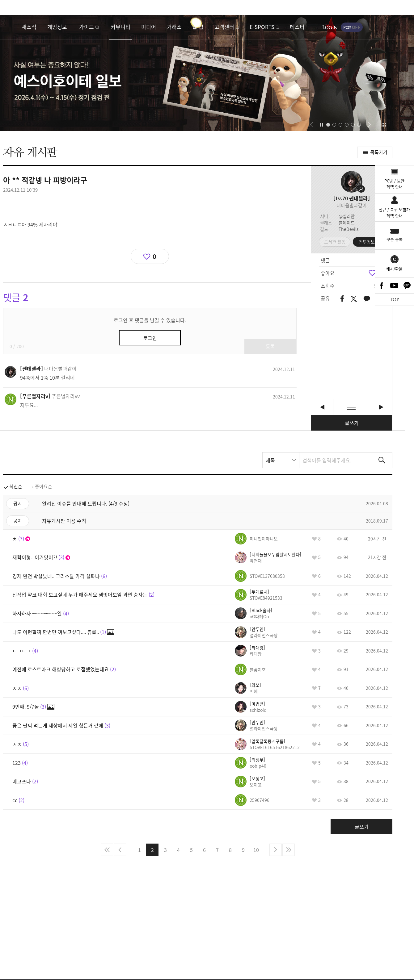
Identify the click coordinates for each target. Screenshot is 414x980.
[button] (311, 125)
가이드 (87, 27)
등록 (270, 346)
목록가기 (379, 152)
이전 (120, 850)
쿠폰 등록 (395, 239)
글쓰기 (352, 423)
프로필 (352, 182)
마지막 (289, 850)
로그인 (330, 27)
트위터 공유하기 (354, 299)
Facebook (382, 286)
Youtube (395, 286)
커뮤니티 (120, 27)
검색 (382, 460)
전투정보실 (369, 242)
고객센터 (224, 27)
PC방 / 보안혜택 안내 (394, 184)
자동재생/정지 (322, 125)
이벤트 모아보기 (384, 125)
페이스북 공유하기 (342, 299)
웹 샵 (198, 27)
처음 (107, 850)
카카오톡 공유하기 (367, 299)
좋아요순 (44, 486)
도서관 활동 (335, 242)
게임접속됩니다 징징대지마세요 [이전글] (322, 407)
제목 (270, 460)
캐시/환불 (394, 269)
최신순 (16, 486)
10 (256, 850)
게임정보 (57, 27)
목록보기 (352, 407)
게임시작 (391, 27)
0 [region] (154, 256)
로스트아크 (11, 27)
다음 (276, 850)
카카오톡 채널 (407, 286)
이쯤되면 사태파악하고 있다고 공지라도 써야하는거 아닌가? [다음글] (381, 407)
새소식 (29, 27)
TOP (394, 300)
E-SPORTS (262, 27)
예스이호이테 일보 (207, 73)
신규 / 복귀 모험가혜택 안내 (394, 213)
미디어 (149, 27)
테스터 (297, 27)
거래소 (174, 27)
